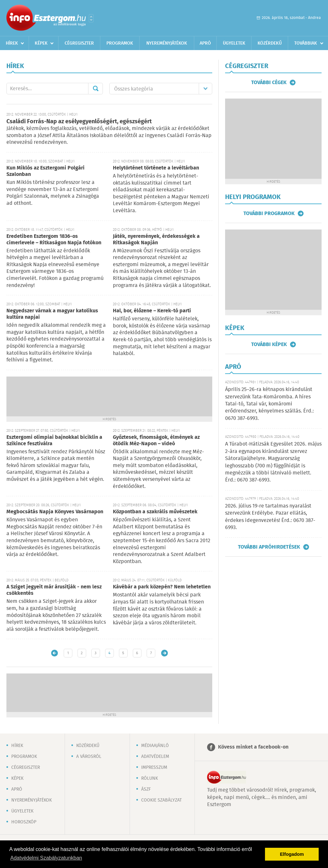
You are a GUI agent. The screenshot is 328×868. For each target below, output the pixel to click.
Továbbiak (306, 43)
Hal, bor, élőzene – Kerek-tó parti (152, 311)
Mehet (96, 89)
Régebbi (164, 653)
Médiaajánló (155, 746)
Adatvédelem (155, 757)
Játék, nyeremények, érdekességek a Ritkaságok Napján (156, 240)
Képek (41, 43)
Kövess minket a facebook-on (253, 747)
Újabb (55, 653)
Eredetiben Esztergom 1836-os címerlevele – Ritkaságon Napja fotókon (54, 240)
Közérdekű (270, 43)
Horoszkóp (24, 822)
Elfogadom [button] (292, 854)
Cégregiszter (79, 43)
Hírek (12, 43)
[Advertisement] (109, 396)
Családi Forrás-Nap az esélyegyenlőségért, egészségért (79, 122)
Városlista (91, 18)
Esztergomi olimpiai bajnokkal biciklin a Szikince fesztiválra (54, 441)
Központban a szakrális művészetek (155, 512)
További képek (269, 344)
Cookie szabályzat (161, 800)
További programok (269, 213)
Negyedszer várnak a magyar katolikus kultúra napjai (52, 314)
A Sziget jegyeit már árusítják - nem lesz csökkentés (54, 590)
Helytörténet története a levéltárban (156, 168)
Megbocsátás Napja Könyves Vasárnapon (55, 512)
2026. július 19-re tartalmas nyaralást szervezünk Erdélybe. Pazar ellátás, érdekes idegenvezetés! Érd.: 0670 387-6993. (270, 517)
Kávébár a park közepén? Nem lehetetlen (162, 587)
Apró (205, 43)
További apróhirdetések (269, 547)
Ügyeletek (234, 43)
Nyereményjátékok (167, 43)
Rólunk (150, 778)
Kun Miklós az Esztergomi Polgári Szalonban (46, 171)
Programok (120, 43)
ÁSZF (146, 789)
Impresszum (154, 768)
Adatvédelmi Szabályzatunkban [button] (46, 858)
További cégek (269, 82)
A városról (89, 757)
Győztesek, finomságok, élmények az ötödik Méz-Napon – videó (156, 441)
